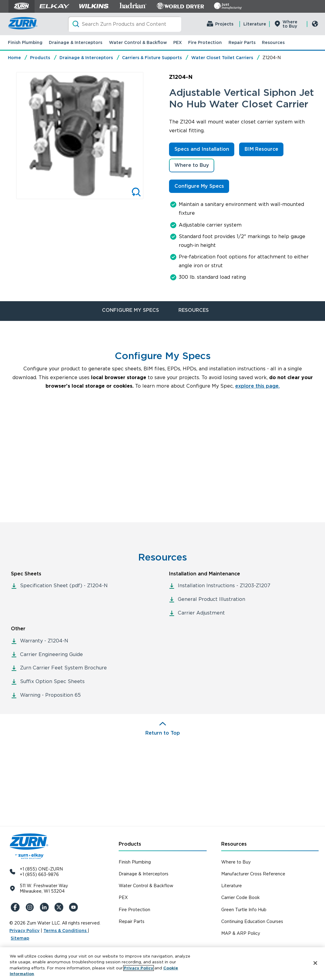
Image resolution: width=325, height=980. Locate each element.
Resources (273, 42)
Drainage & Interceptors (76, 42)
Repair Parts (242, 42)
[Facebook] (15, 907)
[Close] (315, 963)
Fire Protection (205, 42)
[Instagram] (30, 907)
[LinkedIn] (45, 907)
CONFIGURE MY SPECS (130, 310)
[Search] (125, 24)
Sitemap (20, 938)
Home (14, 58)
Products (40, 58)
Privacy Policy (24, 931)
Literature (255, 24)
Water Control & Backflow (138, 42)
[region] (162, 964)
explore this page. (257, 386)
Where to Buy (290, 24)
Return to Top (163, 733)
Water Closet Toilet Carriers (222, 58)
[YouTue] (74, 907)
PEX (178, 42)
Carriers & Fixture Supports (152, 58)
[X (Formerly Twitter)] (59, 907)
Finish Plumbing (25, 42)
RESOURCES (194, 310)
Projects (224, 24)
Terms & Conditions (66, 931)
